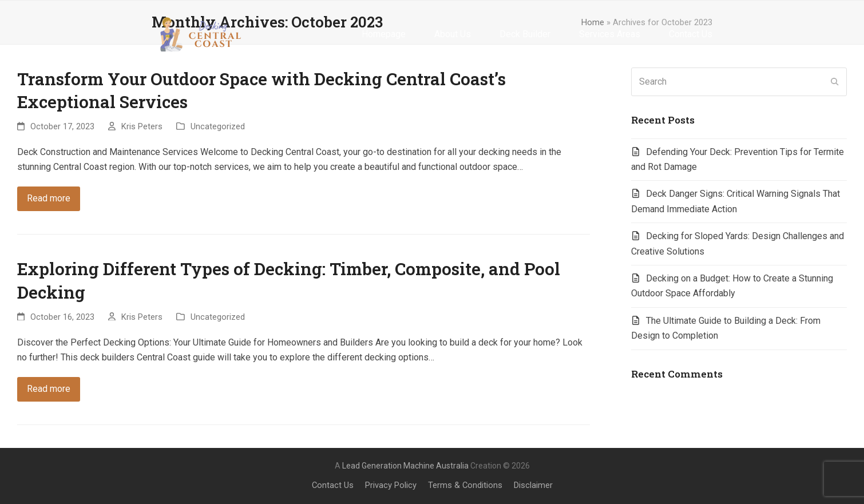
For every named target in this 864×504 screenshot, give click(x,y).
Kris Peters (142, 126)
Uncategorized (218, 126)
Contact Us (333, 485)
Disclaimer (533, 485)
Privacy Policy (391, 485)
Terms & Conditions (465, 485)
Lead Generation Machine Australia (405, 466)
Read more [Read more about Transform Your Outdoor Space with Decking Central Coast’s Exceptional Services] (49, 198)
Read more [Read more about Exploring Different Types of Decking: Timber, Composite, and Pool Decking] (49, 389)
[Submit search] (835, 82)
